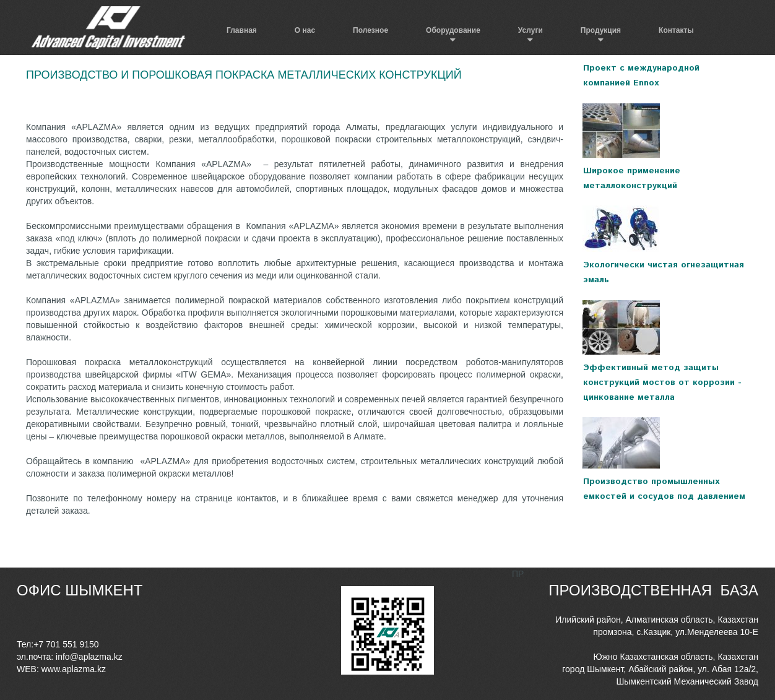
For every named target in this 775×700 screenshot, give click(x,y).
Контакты (676, 30)
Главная (242, 30)
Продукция (601, 30)
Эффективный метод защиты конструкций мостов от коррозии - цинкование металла (662, 382)
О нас (305, 30)
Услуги (530, 30)
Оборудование (453, 30)
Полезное (370, 30)
